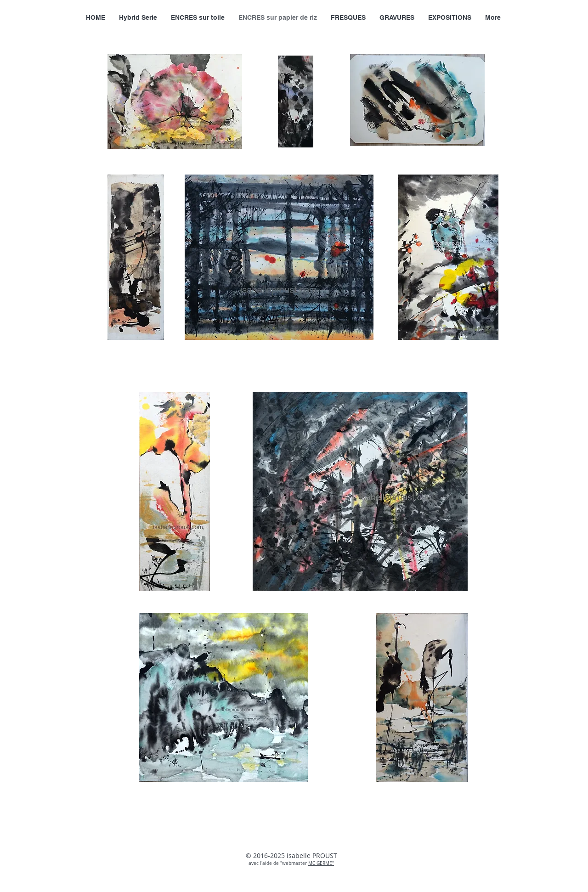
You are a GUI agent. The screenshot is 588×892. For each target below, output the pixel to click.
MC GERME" (321, 863)
